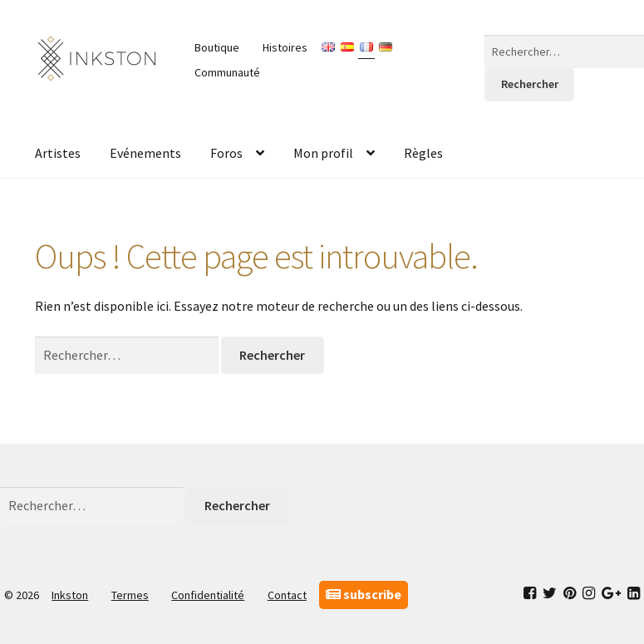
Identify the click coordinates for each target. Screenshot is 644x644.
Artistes (58, 153)
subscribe (364, 594)
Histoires (285, 47)
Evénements (145, 153)
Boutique (217, 47)
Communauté (227, 72)
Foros (226, 153)
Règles (423, 153)
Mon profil (323, 153)
